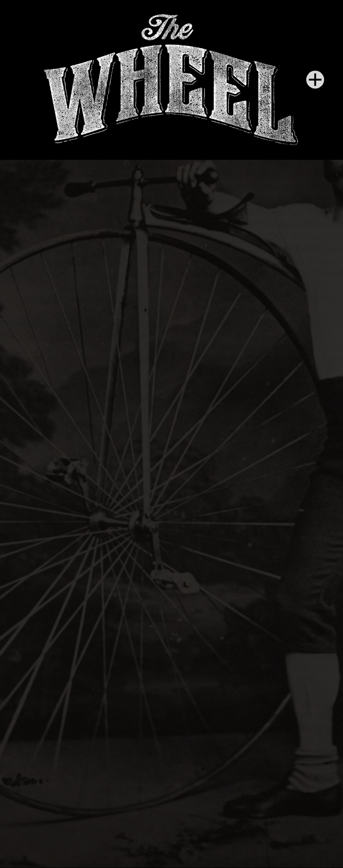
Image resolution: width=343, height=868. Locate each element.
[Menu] (315, 80)
